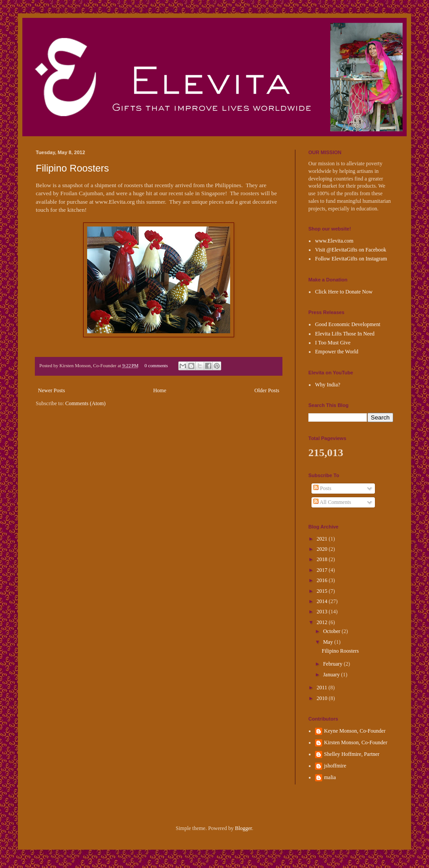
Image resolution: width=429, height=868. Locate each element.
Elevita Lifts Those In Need (345, 334)
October (332, 631)
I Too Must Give (333, 343)
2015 (323, 591)
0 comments (156, 365)
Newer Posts (51, 390)
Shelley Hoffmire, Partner (352, 754)
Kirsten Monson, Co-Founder (356, 742)
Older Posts (267, 390)
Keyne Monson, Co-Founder (355, 731)
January (332, 675)
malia (330, 777)
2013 (323, 612)
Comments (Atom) (85, 403)
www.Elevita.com (334, 241)
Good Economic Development (348, 324)
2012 (323, 622)
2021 (323, 539)
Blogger (244, 828)
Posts (322, 488)
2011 (323, 688)
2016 (323, 580)
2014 (323, 601)
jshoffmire (335, 766)
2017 (323, 570)
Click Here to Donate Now (344, 292)
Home (160, 390)
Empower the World (337, 352)
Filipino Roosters (72, 168)
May (329, 642)
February (333, 664)
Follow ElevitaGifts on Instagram (351, 259)
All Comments (332, 502)
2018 (323, 559)
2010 (323, 698)
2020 (323, 549)
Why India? (328, 385)
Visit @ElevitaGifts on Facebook (351, 250)
